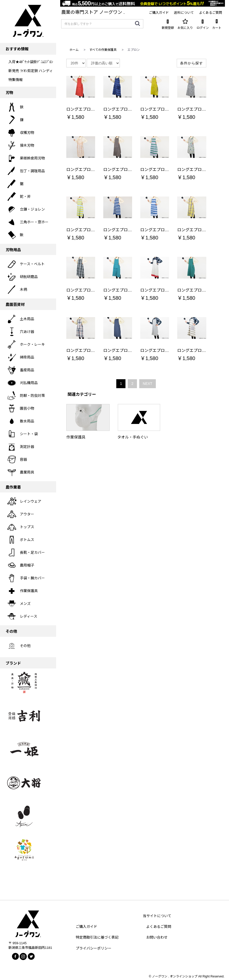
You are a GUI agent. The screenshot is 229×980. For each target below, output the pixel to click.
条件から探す (192, 63)
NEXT (148, 384)
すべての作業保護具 (103, 50)
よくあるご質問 (159, 927)
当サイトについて (157, 916)
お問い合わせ (157, 937)
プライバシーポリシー (94, 948)
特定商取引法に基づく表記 (97, 937)
